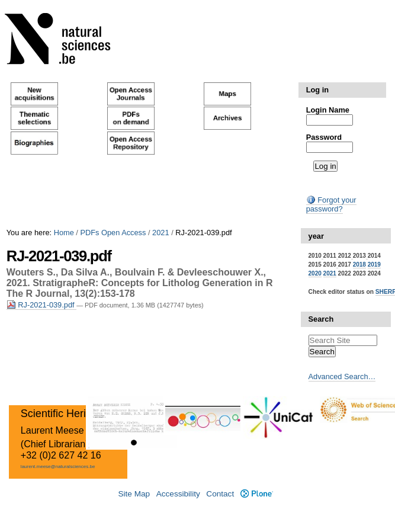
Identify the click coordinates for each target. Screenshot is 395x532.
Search (321, 319)
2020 (315, 273)
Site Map (134, 494)
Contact (220, 494)
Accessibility (178, 494)
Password (324, 137)
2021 (160, 233)
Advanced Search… (342, 376)
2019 (374, 265)
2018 (359, 265)
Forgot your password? (331, 204)
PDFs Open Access (113, 233)
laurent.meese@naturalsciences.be (58, 467)
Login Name (328, 110)
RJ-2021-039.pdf (41, 305)
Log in (317, 90)
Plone (257, 494)
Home (64, 233)
